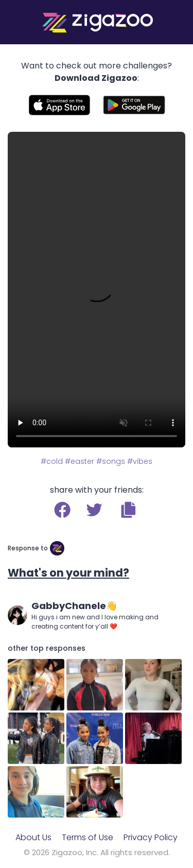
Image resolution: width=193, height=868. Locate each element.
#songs (111, 461)
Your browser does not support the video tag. (97, 290)
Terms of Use (87, 837)
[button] (128, 510)
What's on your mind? (68, 573)
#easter (80, 461)
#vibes (140, 461)
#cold (52, 461)
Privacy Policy (151, 837)
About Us (33, 837)
